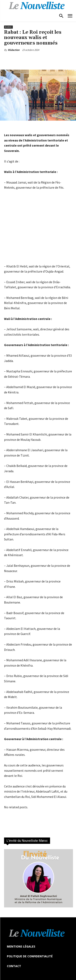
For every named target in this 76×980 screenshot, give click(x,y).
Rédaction (14, 50)
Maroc (8, 27)
